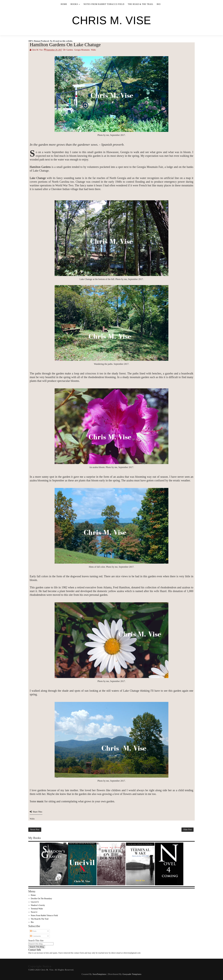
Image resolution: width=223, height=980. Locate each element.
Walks (94, 50)
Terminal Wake (37, 909)
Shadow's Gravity (38, 905)
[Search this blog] (41, 944)
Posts (33, 931)
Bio (159, 4)
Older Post (188, 830)
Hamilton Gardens (40, 167)
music (40, 801)
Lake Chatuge (38, 178)
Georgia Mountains (82, 50)
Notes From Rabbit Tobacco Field (104, 4)
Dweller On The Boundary (41, 899)
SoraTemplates (99, 974)
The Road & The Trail (141, 4)
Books (74, 4)
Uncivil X (35, 902)
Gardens (70, 50)
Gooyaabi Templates (132, 974)
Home (64, 4)
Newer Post (35, 830)
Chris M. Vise (111, 20)
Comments (35, 936)
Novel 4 (34, 912)
